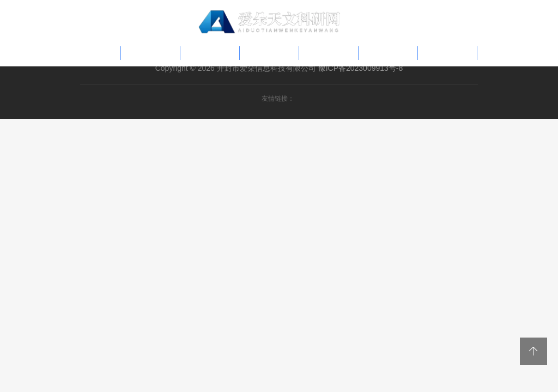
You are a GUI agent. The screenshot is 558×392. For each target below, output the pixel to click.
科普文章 (150, 53)
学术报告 (329, 53)
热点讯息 (210, 53)
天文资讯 (388, 53)
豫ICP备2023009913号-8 (361, 68)
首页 (100, 53)
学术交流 (447, 53)
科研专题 (269, 53)
